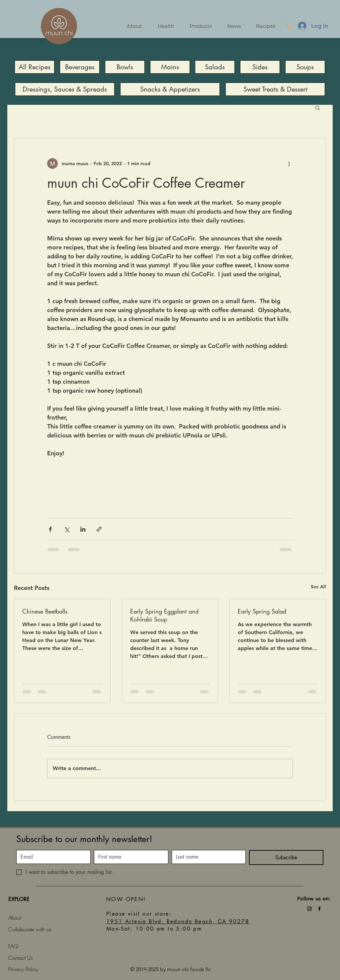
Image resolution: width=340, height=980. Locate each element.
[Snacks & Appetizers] (170, 89)
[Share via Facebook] (50, 529)
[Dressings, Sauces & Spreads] (65, 89)
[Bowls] (125, 67)
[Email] (51, 857)
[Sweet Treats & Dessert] (275, 89)
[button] (289, 26)
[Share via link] (99, 529)
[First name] (129, 857)
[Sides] (260, 67)
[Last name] (207, 857)
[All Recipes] (35, 67)
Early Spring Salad (262, 611)
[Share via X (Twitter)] (67, 529)
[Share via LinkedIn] (83, 529)
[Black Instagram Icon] (309, 909)
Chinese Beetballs (45, 611)
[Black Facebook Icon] (319, 909)
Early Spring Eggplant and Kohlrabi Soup (164, 615)
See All (318, 587)
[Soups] (305, 67)
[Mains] (170, 67)
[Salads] (215, 67)
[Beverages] (80, 67)
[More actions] (289, 163)
